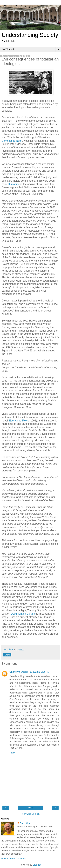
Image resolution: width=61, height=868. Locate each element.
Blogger (37, 865)
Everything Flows (19, 421)
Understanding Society (30, 35)
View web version (31, 814)
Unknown (15, 672)
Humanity (13, 184)
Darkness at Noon (12, 141)
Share (7, 655)
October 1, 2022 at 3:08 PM (35, 672)
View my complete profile (14, 858)
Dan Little (25, 823)
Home (30, 808)
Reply (12, 753)
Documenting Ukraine (23, 614)
